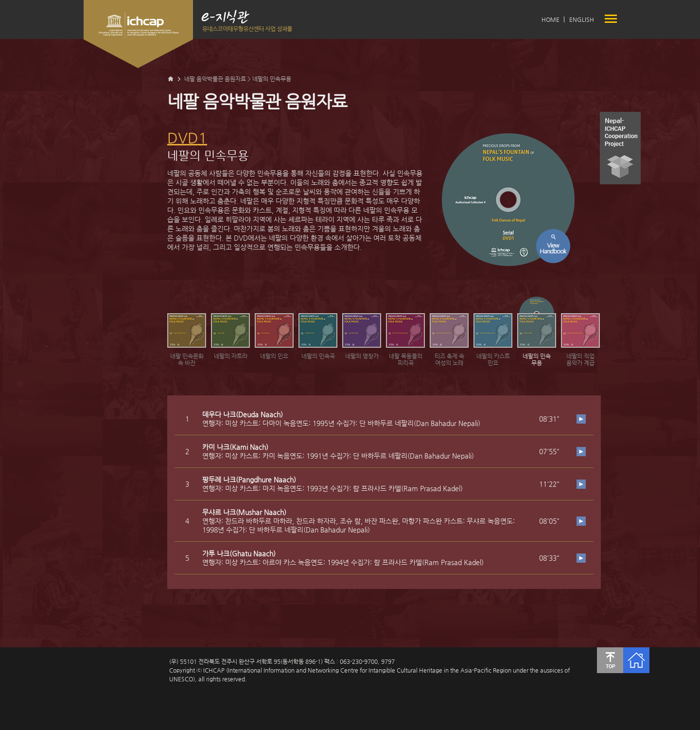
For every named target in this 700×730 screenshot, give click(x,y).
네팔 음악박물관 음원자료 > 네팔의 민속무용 (238, 79)
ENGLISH (582, 19)
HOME (551, 19)
